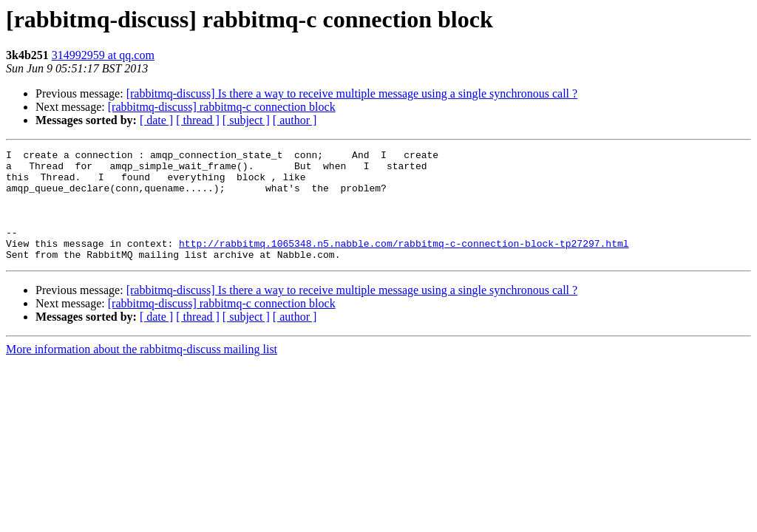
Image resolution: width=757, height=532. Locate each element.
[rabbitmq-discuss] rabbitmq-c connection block (222, 107)
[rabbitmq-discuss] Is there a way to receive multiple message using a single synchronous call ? (352, 93)
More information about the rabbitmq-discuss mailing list (142, 371)
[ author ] (295, 120)
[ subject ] (246, 120)
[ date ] (156, 120)
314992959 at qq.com (103, 55)
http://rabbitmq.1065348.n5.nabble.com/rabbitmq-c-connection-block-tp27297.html (404, 263)
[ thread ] (198, 120)
